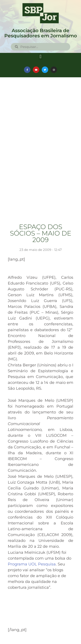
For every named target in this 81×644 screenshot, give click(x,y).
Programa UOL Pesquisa (32, 564)
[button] (40, 56)
